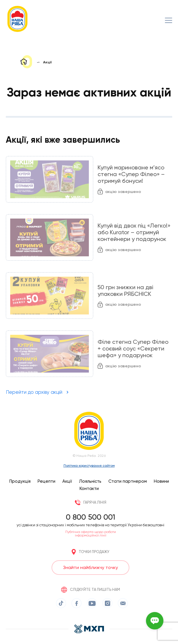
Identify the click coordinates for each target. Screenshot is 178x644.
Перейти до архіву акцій (34, 392)
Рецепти (46, 481)
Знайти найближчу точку (90, 567)
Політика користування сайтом (89, 466)
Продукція (20, 481)
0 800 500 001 (90, 517)
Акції (67, 481)
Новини (161, 481)
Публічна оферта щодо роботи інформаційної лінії (91, 534)
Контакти (89, 489)
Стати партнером (128, 481)
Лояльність (90, 481)
